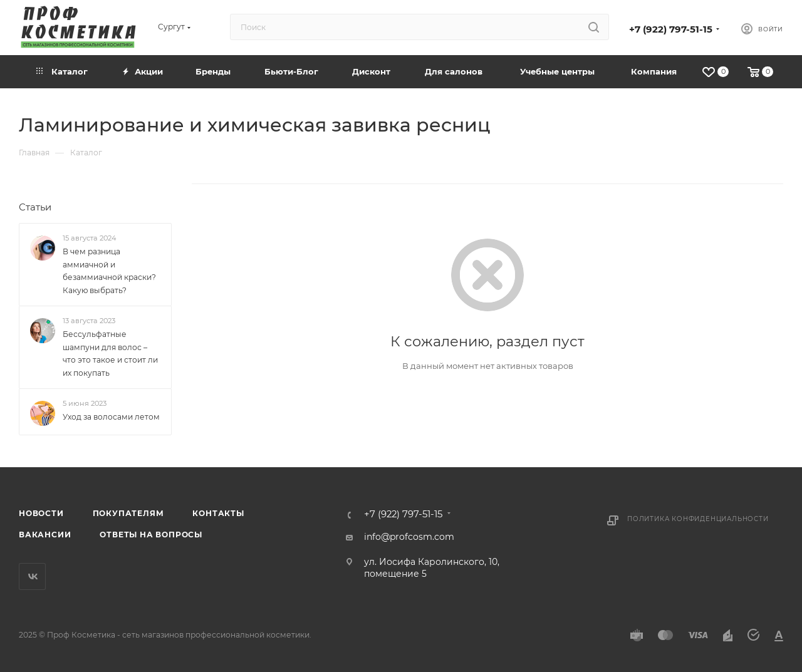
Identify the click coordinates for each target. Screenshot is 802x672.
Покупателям (128, 513)
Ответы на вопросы (151, 535)
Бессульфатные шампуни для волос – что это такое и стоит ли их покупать (110, 354)
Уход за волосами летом (111, 417)
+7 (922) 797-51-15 (671, 29)
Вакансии (45, 535)
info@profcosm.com (409, 537)
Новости (41, 513)
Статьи (35, 207)
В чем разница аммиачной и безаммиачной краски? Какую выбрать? (109, 271)
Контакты (218, 513)
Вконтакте (32, 576)
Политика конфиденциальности (698, 519)
